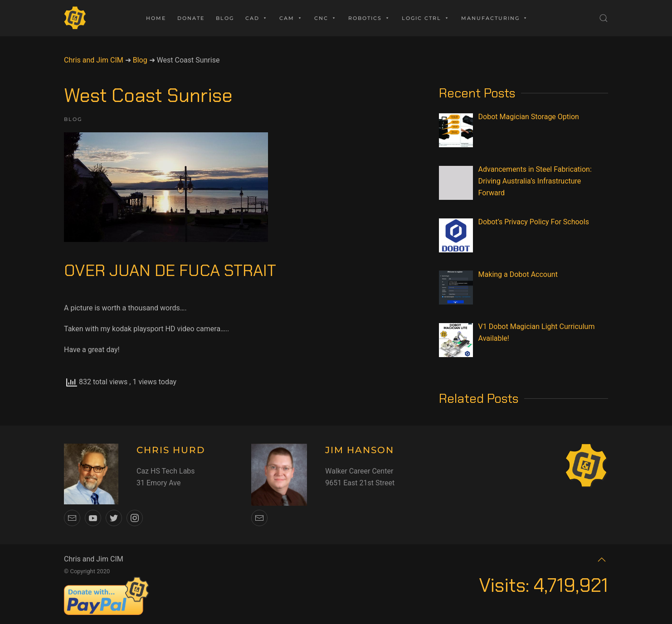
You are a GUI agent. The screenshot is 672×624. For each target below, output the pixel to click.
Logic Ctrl (426, 18)
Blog (225, 18)
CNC (326, 18)
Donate (191, 18)
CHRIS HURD (171, 450)
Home (156, 18)
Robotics (369, 18)
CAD (257, 18)
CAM (291, 18)
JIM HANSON (360, 450)
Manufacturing (495, 18)
